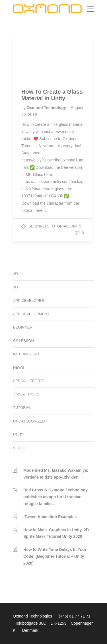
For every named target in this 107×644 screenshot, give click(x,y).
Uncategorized (29, 421)
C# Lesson (23, 341)
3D (16, 287)
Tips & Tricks (26, 394)
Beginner (38, 226)
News (19, 367)
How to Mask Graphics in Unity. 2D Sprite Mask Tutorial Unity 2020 (56, 533)
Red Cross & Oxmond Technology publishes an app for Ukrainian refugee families (55, 497)
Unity (76, 226)
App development (31, 314)
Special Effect (29, 381)
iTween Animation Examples (50, 517)
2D (16, 274)
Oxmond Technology (47, 108)
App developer (29, 301)
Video (19, 448)
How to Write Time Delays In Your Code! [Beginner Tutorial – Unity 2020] (55, 556)
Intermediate (27, 354)
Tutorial (59, 226)
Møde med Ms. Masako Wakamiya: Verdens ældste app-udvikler (56, 474)
